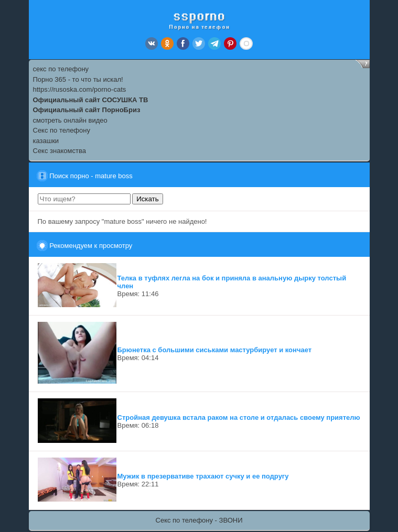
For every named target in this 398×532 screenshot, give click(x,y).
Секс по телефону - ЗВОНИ (199, 520)
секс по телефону (61, 69)
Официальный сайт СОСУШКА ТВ (91, 100)
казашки (46, 141)
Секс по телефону (62, 130)
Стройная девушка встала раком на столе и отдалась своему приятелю (239, 417)
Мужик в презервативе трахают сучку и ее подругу (203, 476)
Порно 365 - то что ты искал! (78, 79)
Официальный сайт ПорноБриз (87, 110)
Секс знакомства (60, 151)
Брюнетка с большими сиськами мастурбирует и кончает (215, 350)
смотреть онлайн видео (70, 120)
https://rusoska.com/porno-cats (80, 89)
